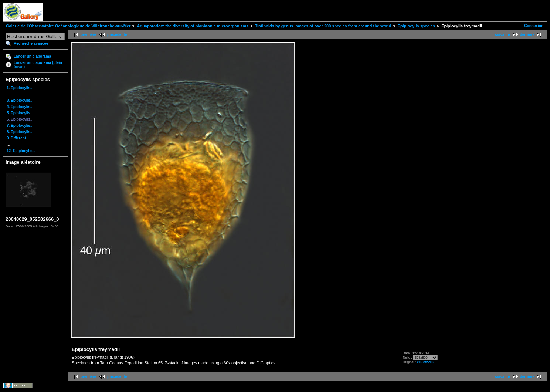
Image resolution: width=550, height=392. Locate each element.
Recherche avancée (31, 43)
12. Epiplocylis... (21, 151)
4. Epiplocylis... (20, 107)
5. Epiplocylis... (20, 113)
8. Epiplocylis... (20, 132)
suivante (503, 35)
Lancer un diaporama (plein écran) (38, 65)
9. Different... (18, 138)
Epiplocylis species (417, 26)
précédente (117, 35)
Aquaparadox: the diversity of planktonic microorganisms (193, 26)
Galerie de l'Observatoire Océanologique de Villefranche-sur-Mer (68, 26)
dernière (527, 35)
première (88, 35)
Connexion (534, 26)
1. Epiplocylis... (20, 88)
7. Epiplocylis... (20, 126)
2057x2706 (425, 362)
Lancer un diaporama (32, 56)
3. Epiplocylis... (20, 100)
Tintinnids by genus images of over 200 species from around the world (323, 26)
